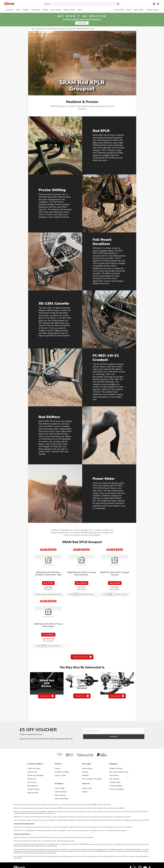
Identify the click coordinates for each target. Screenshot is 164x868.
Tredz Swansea (61, 792)
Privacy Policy (87, 769)
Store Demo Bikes (62, 799)
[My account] (158, 4)
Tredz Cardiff (60, 788)
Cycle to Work (60, 775)
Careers (85, 792)
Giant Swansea (60, 795)
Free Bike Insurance (62, 772)
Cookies (85, 772)
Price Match (114, 775)
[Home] (9, 4)
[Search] (82, 4)
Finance (57, 769)
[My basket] (154, 4)
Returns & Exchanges (35, 775)
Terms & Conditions (117, 789)
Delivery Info (32, 772)
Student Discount (116, 769)
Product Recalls (33, 789)
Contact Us (32, 779)
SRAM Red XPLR (80, 657)
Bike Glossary (33, 786)
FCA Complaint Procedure (92, 779)
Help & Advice (33, 793)
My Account (32, 782)
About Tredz (87, 788)
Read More (45, 696)
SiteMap (85, 775)
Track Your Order (34, 769)
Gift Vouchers (114, 779)
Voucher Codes (115, 782)
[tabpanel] (44, 10)
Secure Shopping (116, 786)
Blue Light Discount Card (119, 772)
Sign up (114, 737)
